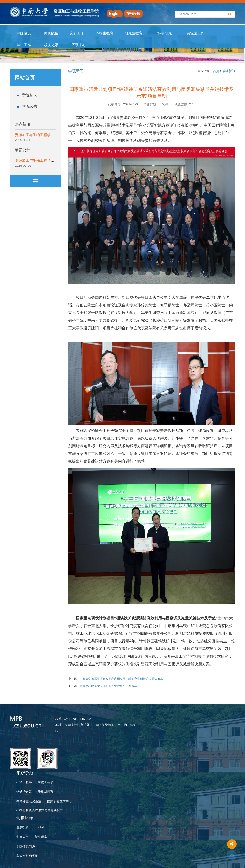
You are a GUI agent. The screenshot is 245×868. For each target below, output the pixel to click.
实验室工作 (196, 33)
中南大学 (22, 837)
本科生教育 (103, 33)
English (40, 827)
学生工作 (24, 45)
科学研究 (164, 33)
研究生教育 (134, 33)
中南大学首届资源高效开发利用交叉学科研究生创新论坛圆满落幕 (121, 679)
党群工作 (77, 33)
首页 (216, 71)
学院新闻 (30, 95)
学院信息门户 (26, 846)
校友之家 (51, 45)
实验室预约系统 (27, 856)
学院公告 (30, 106)
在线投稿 (22, 827)
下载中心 (79, 45)
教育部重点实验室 (29, 801)
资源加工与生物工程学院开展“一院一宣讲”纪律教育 (56, 135)
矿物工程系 (24, 782)
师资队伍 (51, 33)
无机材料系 (46, 792)
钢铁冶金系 (24, 792)
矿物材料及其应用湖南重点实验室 (40, 810)
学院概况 (24, 33)
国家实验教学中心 (60, 801)
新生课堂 (41, 837)
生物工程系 (46, 782)
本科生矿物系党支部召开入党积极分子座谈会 (108, 686)
